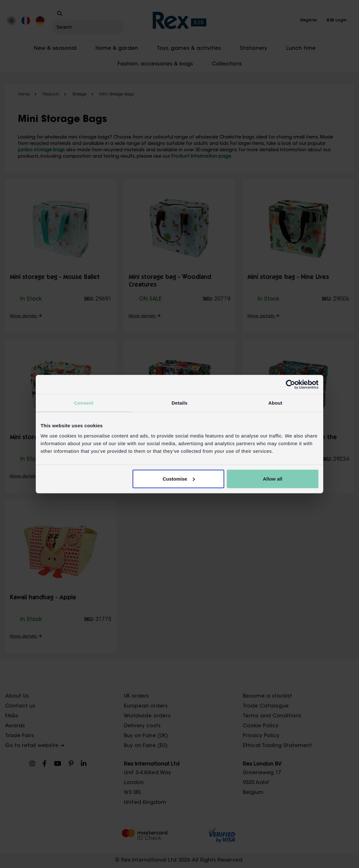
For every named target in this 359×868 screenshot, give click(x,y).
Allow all (273, 479)
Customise (179, 479)
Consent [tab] (84, 403)
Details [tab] (179, 403)
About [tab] (275, 403)
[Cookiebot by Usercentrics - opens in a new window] (290, 385)
